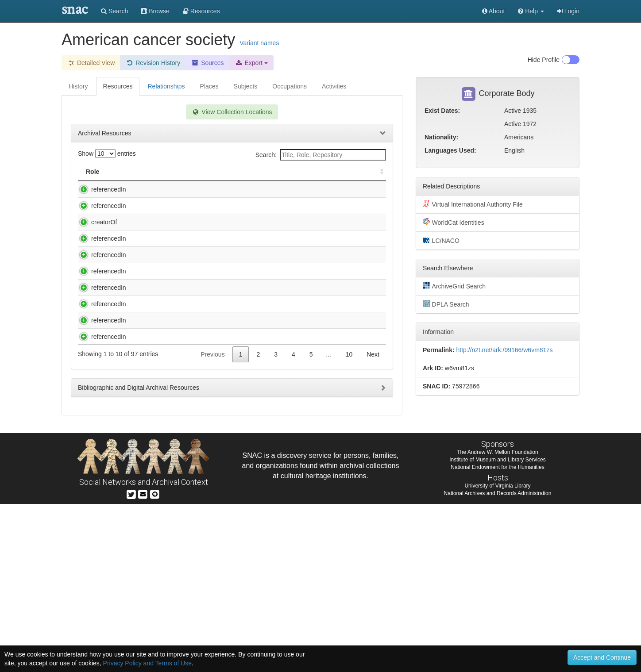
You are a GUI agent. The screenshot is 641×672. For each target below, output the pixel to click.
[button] (531, 11)
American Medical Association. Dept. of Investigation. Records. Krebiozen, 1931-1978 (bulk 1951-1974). (197, 360)
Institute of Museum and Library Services (497, 628)
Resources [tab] (118, 86)
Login (568, 11)
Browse (155, 11)
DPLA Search (446, 304)
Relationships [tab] (166, 86)
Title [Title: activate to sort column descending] (136, 172)
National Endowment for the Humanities (497, 635)
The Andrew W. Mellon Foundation (497, 620)
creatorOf (95, 249)
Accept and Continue (602, 657)
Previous (212, 522)
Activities (334, 86)
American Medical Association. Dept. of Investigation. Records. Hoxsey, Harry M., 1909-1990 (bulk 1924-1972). (192, 326)
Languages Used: (450, 150)
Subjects (246, 86)
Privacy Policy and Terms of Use (147, 663)
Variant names (259, 43)
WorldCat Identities (454, 222)
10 (349, 522)
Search (114, 11)
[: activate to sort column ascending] (378, 172)
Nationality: (441, 137)
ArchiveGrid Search (454, 286)
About (494, 11)
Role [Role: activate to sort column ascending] (93, 172)
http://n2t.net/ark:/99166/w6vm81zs (504, 350)
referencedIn (100, 189)
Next (373, 522)
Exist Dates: (442, 111)
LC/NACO (441, 240)
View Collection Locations (232, 112)
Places (209, 86)
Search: (321, 155)
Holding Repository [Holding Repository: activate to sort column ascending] (311, 172)
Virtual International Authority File (473, 204)
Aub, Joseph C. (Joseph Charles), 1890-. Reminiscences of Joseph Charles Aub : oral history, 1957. (198, 453)
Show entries (107, 154)
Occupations (290, 86)
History (78, 86)
